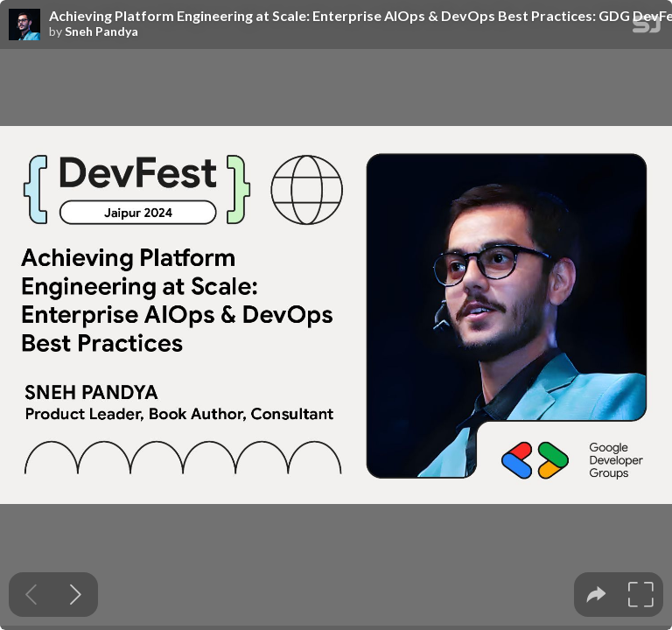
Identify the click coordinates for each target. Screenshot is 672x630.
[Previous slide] (31, 595)
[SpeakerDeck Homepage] (647, 28)
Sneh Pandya (101, 31)
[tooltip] (596, 595)
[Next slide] (76, 595)
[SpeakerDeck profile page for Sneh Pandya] (24, 25)
